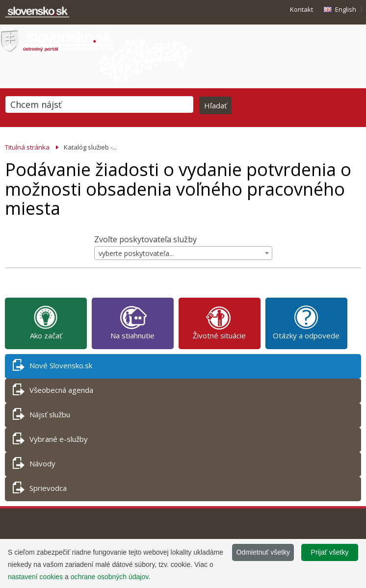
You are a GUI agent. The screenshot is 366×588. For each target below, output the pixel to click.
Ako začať (46, 322)
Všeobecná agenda (53, 392)
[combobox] (183, 253)
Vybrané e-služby (50, 441)
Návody (34, 465)
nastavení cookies (35, 577)
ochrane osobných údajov (110, 577)
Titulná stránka (27, 147)
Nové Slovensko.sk (52, 367)
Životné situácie (219, 322)
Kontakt (301, 9)
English (346, 9)
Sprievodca (40, 490)
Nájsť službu (41, 416)
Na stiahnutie (132, 322)
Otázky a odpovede (306, 322)
